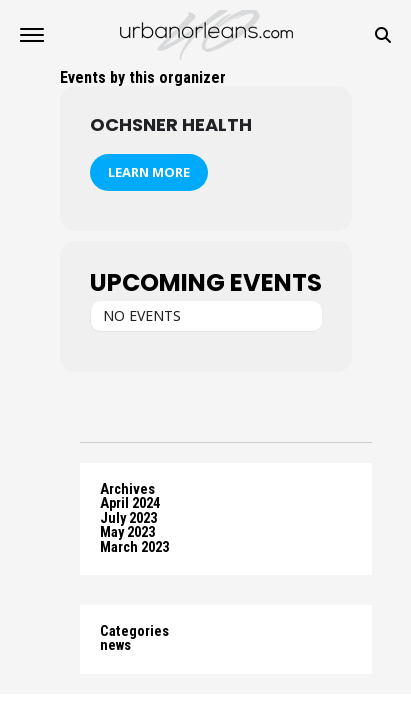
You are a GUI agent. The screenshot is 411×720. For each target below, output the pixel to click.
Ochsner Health (171, 124)
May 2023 (127, 532)
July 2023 (128, 518)
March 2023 (134, 547)
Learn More (149, 172)
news (115, 645)
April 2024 (130, 503)
